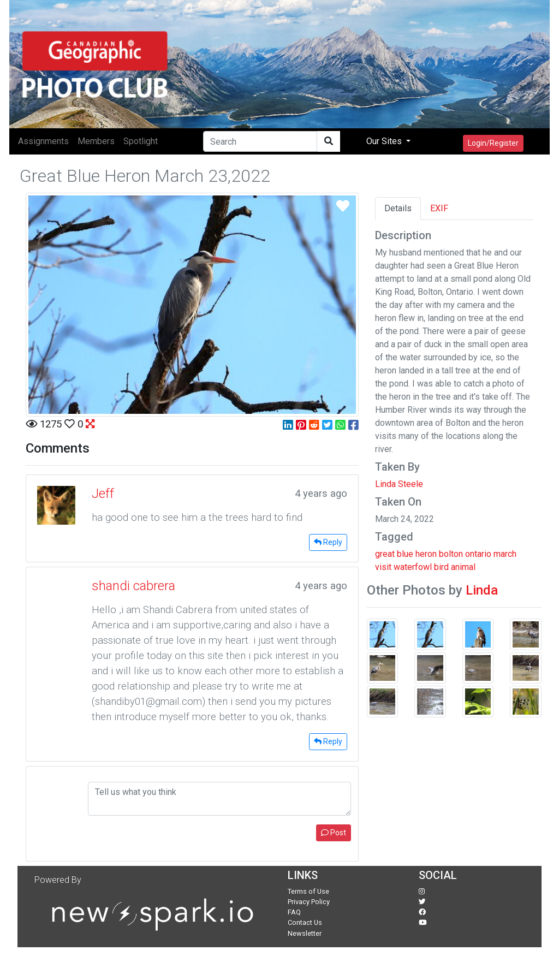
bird (441, 567)
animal (463, 567)
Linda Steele (399, 484)
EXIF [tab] (439, 208)
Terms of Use (308, 891)
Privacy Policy (309, 902)
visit (383, 567)
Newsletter (305, 933)
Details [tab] (398, 208)
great (385, 554)
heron (426, 554)
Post (334, 833)
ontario (478, 554)
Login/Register (493, 143)
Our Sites (385, 141)
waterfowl (413, 567)
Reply (328, 542)
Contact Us (305, 922)
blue (405, 554)
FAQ (294, 912)
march (505, 554)
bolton (451, 554)
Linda (482, 590)
